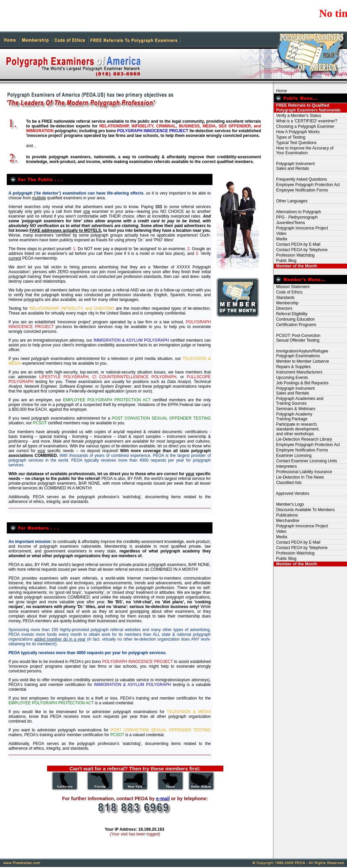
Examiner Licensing (293, 456)
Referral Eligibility (291, 314)
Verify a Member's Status (298, 116)
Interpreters (285, 466)
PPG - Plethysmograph (296, 217)
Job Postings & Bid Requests (301, 383)
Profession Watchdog (294, 255)
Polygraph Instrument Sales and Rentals (294, 166)
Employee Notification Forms (301, 190)
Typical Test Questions (295, 143)
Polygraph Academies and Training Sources (299, 401)
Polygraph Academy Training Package (293, 417)
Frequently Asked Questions (300, 179)
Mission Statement (292, 287)
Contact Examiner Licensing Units (305, 461)
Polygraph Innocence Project (301, 228)
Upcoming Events (291, 378)
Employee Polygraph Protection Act (307, 185)
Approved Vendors (292, 493)
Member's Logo (289, 504)
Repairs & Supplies (292, 367)
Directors (283, 308)
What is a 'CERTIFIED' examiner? (305, 121)
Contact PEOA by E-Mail (297, 244)
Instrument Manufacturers (298, 372)
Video (280, 234)
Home (280, 91)
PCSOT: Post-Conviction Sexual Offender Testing (297, 338)
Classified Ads (288, 483)
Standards (284, 298)
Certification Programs (295, 325)
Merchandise (287, 521)
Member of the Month (295, 266)
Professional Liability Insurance (303, 472)
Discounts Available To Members (304, 510)
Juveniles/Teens (289, 223)
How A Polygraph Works (297, 132)
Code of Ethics (288, 292)
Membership (286, 303)
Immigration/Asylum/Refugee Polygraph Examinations (301, 354)
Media (280, 239)
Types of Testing (290, 137)
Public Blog (285, 261)
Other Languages (291, 201)
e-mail (163, 799)
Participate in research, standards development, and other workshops (297, 429)
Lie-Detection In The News (299, 477)
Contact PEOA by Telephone (301, 250)
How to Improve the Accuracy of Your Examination (304, 150)
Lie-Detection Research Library (303, 439)
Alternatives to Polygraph (297, 212)
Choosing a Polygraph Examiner (304, 126)
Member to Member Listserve (301, 361)
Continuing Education (294, 319)
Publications (286, 515)
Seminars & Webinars (295, 409)
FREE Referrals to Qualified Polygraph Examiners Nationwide (307, 108)
